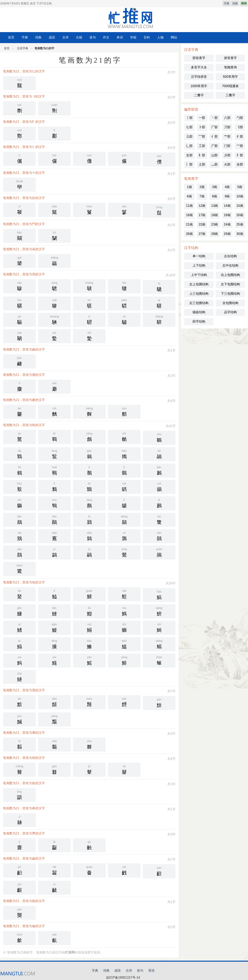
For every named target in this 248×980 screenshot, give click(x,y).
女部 (189, 155)
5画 (240, 187)
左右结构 (230, 256)
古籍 (79, 37)
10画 (240, 196)
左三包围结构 (199, 303)
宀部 (240, 146)
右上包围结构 (230, 275)
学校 (133, 37)
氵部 (189, 164)
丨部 (189, 118)
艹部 (227, 136)
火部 (227, 164)
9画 (227, 196)
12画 (202, 206)
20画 (240, 215)
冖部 (202, 136)
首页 (11, 37)
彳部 (240, 136)
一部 (202, 118)
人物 (160, 37)
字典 (226, 3)
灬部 (214, 164)
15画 (240, 206)
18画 (215, 215)
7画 (202, 196)
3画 (215, 187)
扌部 (240, 155)
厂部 (214, 127)
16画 (189, 215)
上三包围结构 (199, 294)
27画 (202, 234)
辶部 (189, 146)
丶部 (214, 118)
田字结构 (199, 322)
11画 (189, 206)
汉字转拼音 (199, 77)
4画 (227, 187)
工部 (202, 146)
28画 (215, 234)
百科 (147, 37)
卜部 (202, 127)
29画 (227, 234)
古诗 (65, 37)
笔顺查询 (230, 67)
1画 (189, 187)
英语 (151, 971)
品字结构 (230, 312)
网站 (174, 37)
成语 (52, 37)
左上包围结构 (199, 284)
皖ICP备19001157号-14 (123, 978)
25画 (240, 224)
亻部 (214, 136)
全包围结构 (230, 303)
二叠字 (199, 95)
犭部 (202, 155)
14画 (227, 206)
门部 (227, 146)
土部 (202, 164)
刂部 (240, 127)
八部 (227, 118)
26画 (189, 234)
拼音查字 (230, 58)
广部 (214, 146)
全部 (240, 164)
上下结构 (199, 265)
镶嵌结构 (199, 312)
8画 (215, 196)
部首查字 (199, 58)
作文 (106, 37)
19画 (227, 215)
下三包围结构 (230, 294)
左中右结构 (230, 265)
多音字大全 (199, 67)
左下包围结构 (230, 284)
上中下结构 (199, 275)
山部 (214, 155)
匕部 (189, 127)
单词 (120, 37)
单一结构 (199, 256)
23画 (215, 224)
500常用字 (230, 77)
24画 (227, 224)
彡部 (227, 155)
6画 (189, 196)
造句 (93, 37)
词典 (235, 3)
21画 (189, 224)
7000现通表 (230, 86)
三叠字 (230, 95)
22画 (202, 224)
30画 (240, 234)
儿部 (189, 136)
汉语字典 (23, 48)
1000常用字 (199, 86)
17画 (202, 215)
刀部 (227, 127)
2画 (202, 187)
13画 (215, 206)
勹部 (240, 118)
